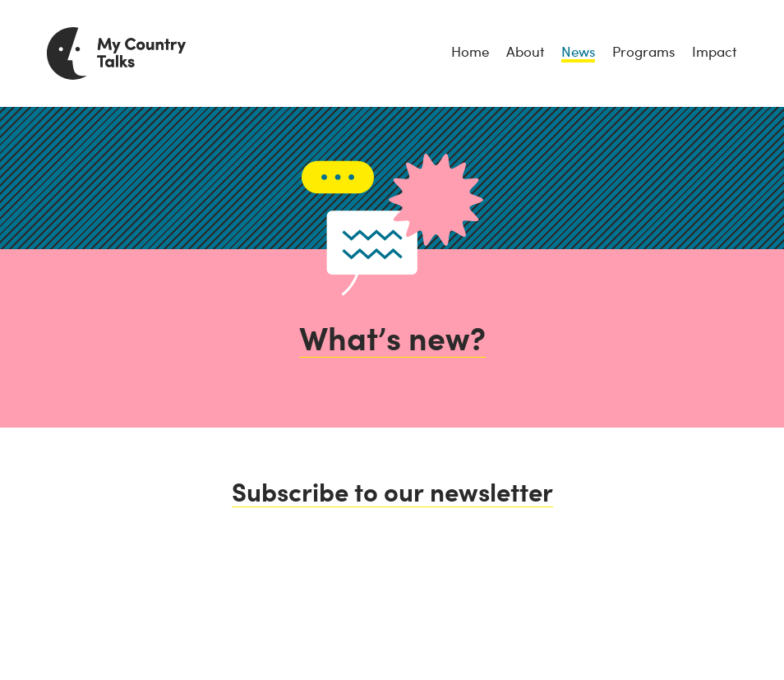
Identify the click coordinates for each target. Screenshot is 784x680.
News (578, 52)
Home (470, 52)
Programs (643, 52)
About (525, 52)
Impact (714, 52)
